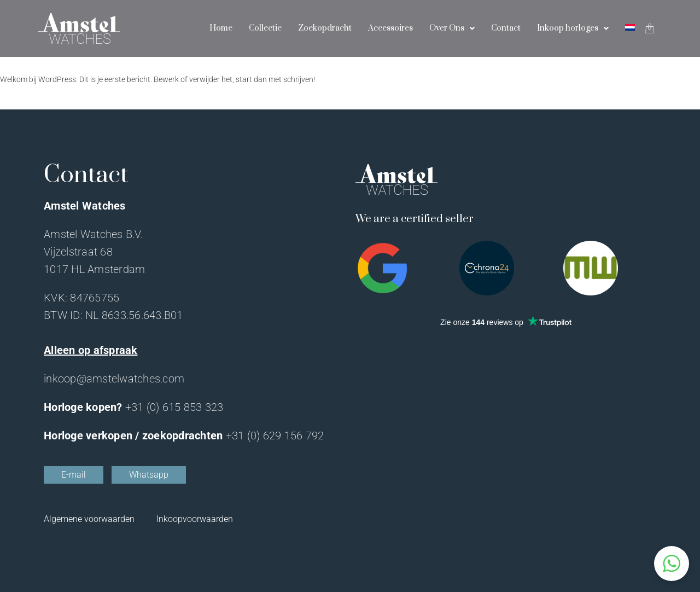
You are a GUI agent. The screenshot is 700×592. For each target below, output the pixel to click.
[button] (672, 564)
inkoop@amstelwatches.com (114, 379)
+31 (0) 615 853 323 (174, 407)
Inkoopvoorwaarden (195, 519)
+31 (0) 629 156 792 (275, 436)
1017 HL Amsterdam (94, 269)
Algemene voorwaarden (89, 519)
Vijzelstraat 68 (78, 252)
